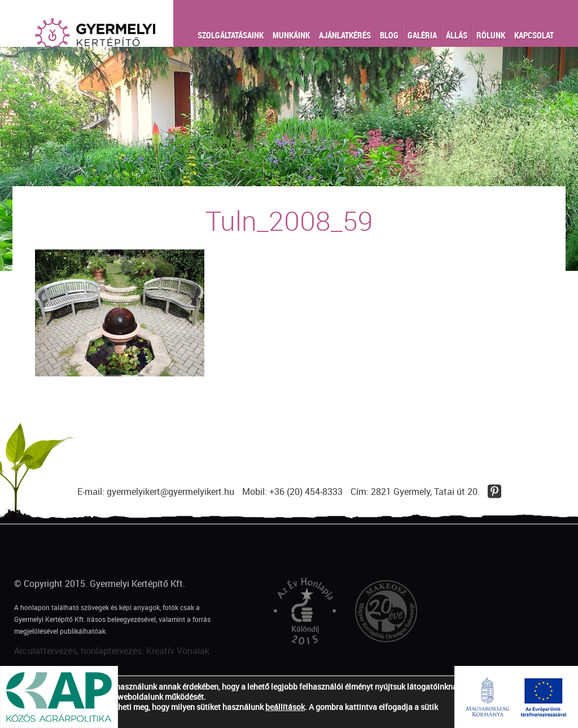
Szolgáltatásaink (231, 35)
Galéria (422, 35)
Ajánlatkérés (345, 35)
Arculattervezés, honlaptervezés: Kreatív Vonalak (112, 651)
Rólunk (491, 35)
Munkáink (291, 35)
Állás (457, 35)
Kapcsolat (534, 35)
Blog (389, 35)
